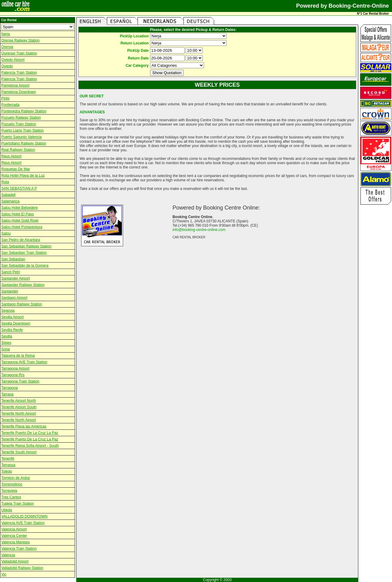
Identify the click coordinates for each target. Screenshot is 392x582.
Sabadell (8, 195)
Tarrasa (7, 394)
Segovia (8, 311)
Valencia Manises (15, 542)
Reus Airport (11, 156)
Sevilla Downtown (16, 323)
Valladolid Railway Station (22, 568)
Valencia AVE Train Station (23, 523)
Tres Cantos (11, 497)
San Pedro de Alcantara (21, 240)
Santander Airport (15, 278)
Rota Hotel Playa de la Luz (23, 176)
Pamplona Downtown (19, 92)
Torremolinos (12, 484)
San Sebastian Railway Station (26, 246)
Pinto (5, 98)
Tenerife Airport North (19, 401)
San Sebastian (13, 259)
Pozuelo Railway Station (21, 118)
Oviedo (7, 66)
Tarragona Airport (15, 368)
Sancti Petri (11, 272)
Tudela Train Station (18, 504)
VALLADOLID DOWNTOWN (24, 516)
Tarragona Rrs (13, 375)
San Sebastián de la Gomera (25, 266)
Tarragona (9, 388)
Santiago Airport (14, 298)
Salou (6, 233)
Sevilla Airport (12, 317)
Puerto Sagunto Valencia (21, 137)
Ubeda (7, 510)
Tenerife (8, 459)
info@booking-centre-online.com (199, 230)
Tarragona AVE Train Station (24, 362)
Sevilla (7, 336)
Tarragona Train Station (20, 381)
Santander (10, 291)
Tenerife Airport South (19, 407)
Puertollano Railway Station (24, 143)
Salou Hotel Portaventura (22, 227)
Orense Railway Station (20, 40)
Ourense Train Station (19, 53)
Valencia (8, 555)
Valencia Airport (14, 529)
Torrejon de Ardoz (16, 478)
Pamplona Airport (15, 85)
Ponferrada (10, 105)
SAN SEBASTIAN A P (19, 188)
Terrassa (8, 465)
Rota (5, 182)
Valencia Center (14, 536)
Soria (6, 349)
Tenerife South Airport (19, 452)
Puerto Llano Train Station (23, 130)
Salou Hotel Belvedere (19, 208)
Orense (7, 47)
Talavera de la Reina (18, 356)
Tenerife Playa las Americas (24, 426)
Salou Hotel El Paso (18, 214)
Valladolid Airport (15, 561)
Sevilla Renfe (12, 330)
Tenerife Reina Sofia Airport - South (30, 446)
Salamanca (10, 201)
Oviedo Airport (13, 60)
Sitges (6, 343)
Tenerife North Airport (19, 414)
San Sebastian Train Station (24, 253)
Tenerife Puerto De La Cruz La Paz (30, 433)
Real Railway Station (18, 150)
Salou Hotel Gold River (20, 221)
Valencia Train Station (19, 549)
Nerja (6, 34)
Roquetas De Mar (16, 169)
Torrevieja (9, 491)
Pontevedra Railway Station (24, 111)
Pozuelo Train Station (19, 124)
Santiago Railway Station (22, 304)
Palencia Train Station (19, 73)
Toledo (7, 471)
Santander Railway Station (23, 285)
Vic (4, 574)
